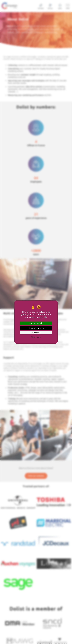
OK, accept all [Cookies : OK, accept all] (36, 323)
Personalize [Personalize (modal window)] (36, 333)
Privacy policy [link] (36, 337)
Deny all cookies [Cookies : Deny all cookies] (36, 328)
